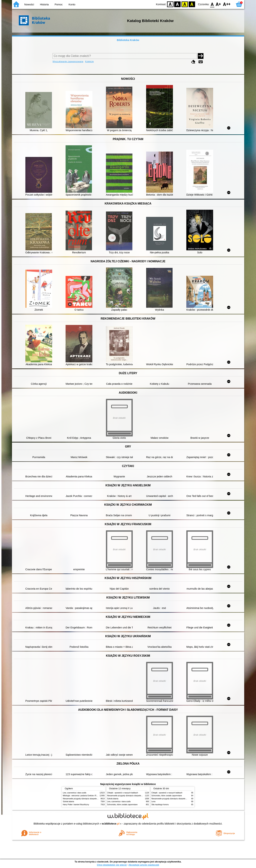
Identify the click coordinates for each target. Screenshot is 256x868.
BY (192, 4)
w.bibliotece (111, 824)
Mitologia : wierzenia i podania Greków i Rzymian (83, 796)
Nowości (29, 4)
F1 (218, 4)
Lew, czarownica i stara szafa (75, 793)
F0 (212, 4)
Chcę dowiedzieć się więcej (112, 865)
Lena (153, 802)
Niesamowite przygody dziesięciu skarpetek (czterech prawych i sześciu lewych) (95, 799)
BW (178, 4)
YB (185, 4)
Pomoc (59, 4)
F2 (227, 4)
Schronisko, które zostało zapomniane (122, 805)
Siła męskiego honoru (160, 805)
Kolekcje (89, 61)
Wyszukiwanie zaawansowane (68, 61)
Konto (72, 4)
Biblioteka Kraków (128, 40)
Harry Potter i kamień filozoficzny (76, 805)
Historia (44, 4)
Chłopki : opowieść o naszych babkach (123, 793)
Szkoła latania (69, 802)
